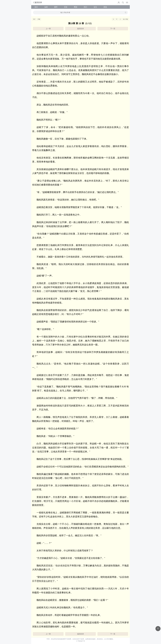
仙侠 (46, 7)
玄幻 (36, 7)
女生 (95, 7)
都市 (56, 7)
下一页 (113, 29)
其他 (105, 7)
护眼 (39, 19)
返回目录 (37, 2)
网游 (76, 7)
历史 (66, 7)
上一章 (48, 29)
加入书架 (125, 19)
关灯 (34, 19)
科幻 (85, 7)
